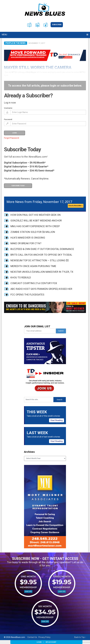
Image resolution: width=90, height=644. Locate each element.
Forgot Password (12, 138)
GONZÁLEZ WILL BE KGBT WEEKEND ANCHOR (36, 221)
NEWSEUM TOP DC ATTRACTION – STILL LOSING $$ (40, 260)
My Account (51, 642)
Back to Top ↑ (80, 637)
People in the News (16, 43)
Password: (8, 119)
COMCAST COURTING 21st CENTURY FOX (34, 283)
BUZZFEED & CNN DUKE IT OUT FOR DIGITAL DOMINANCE (42, 249)
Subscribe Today (18, 186)
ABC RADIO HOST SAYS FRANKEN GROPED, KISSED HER (41, 289)
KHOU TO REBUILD (21, 277)
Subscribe (57, 25)
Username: (8, 108)
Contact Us (32, 637)
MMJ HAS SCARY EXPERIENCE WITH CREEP (35, 226)
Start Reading (57, 420)
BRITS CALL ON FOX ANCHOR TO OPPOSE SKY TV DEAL (41, 255)
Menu (4, 35)
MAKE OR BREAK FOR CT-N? (26, 243)
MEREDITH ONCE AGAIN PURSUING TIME (33, 266)
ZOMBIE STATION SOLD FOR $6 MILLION (33, 232)
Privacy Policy (44, 637)
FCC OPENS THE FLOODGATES (27, 295)
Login (39, 642)
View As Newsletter (76, 206)
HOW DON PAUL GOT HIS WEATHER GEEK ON (36, 215)
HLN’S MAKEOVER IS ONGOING (28, 238)
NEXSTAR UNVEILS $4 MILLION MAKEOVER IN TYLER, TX (42, 272)
